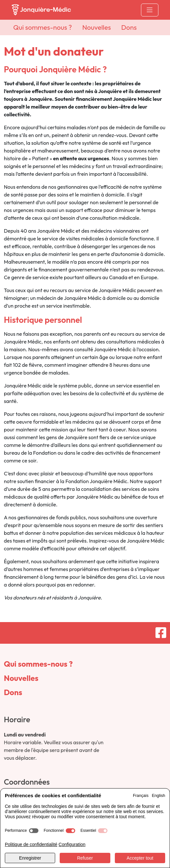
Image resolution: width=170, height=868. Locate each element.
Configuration (72, 844)
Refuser (85, 858)
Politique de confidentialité (31, 844)
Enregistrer (30, 858)
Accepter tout (140, 858)
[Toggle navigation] (150, 10)
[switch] (34, 831)
